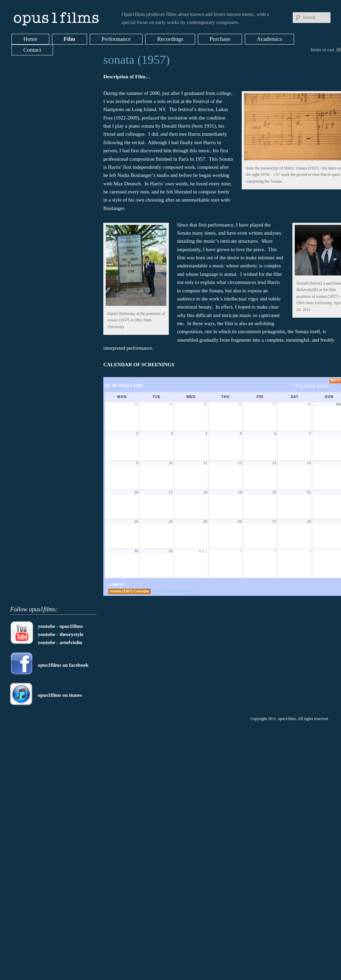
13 (274, 463)
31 (171, 551)
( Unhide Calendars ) (172, 591)
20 (274, 492)
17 (171, 492)
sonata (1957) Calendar (129, 591)
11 (205, 463)
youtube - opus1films (60, 626)
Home (30, 39)
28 (309, 404)
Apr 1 (203, 551)
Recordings (170, 39)
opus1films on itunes (60, 695)
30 (136, 551)
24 (171, 404)
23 (136, 404)
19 (240, 492)
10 (171, 463)
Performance (116, 39)
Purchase (220, 39)
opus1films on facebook (63, 665)
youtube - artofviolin (60, 642)
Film (70, 39)
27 (274, 404)
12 (240, 463)
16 (136, 492)
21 (309, 492)
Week (310, 386)
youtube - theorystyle (61, 634)
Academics (269, 39)
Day (299, 386)
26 (240, 404)
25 (205, 404)
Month (323, 386)
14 (309, 463)
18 (205, 492)
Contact (32, 50)
